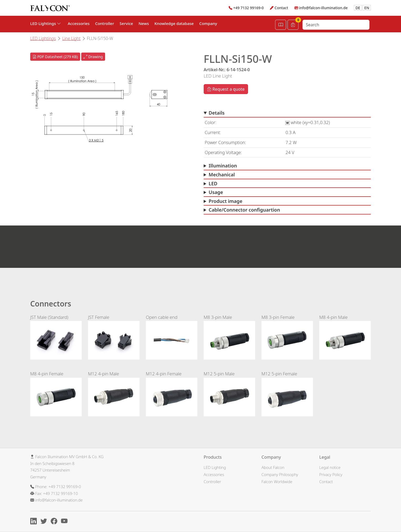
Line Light (71, 38)
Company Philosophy (280, 474)
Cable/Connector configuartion (244, 210)
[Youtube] (66, 522)
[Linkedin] (35, 522)
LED (213, 183)
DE (358, 8)
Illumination (223, 166)
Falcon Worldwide (277, 482)
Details (217, 113)
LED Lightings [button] (46, 23)
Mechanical (222, 175)
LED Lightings (43, 38)
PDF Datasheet (55, 57)
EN (367, 8)
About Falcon (273, 467)
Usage (216, 192)
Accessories (79, 23)
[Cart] (293, 25)
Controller (105, 23)
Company (208, 23)
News (144, 23)
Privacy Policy (331, 474)
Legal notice (330, 467)
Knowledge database (174, 23)
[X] (45, 522)
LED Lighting (215, 467)
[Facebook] (55, 522)
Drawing (93, 57)
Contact (281, 8)
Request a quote (226, 89)
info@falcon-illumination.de (323, 8)
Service (126, 23)
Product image (225, 201)
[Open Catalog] (281, 25)
